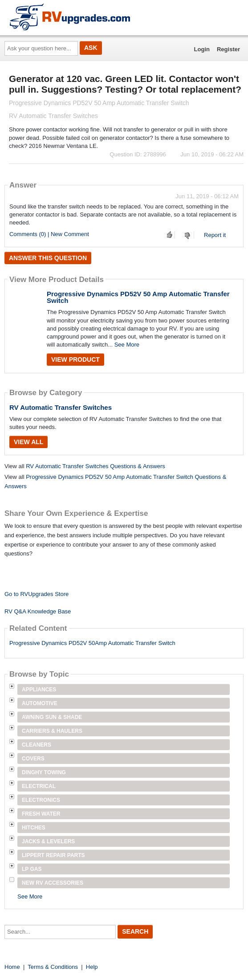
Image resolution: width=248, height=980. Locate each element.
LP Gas (32, 869)
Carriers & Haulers (52, 731)
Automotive (40, 703)
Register (228, 49)
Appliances (39, 690)
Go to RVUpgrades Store (37, 594)
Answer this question (48, 258)
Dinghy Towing (44, 772)
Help (92, 967)
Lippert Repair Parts (53, 855)
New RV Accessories (53, 883)
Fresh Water (41, 814)
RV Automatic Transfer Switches (61, 407)
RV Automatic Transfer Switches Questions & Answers (96, 466)
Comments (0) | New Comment (49, 234)
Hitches (34, 828)
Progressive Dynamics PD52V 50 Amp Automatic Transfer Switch (138, 297)
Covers (33, 759)
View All (28, 442)
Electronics (41, 800)
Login (202, 49)
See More (127, 345)
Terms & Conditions (53, 967)
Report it (215, 235)
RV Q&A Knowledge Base (38, 611)
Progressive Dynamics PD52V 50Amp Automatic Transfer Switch (92, 643)
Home (12, 967)
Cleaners (37, 745)
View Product (75, 359)
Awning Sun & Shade (52, 717)
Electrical (39, 786)
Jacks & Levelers (48, 841)
